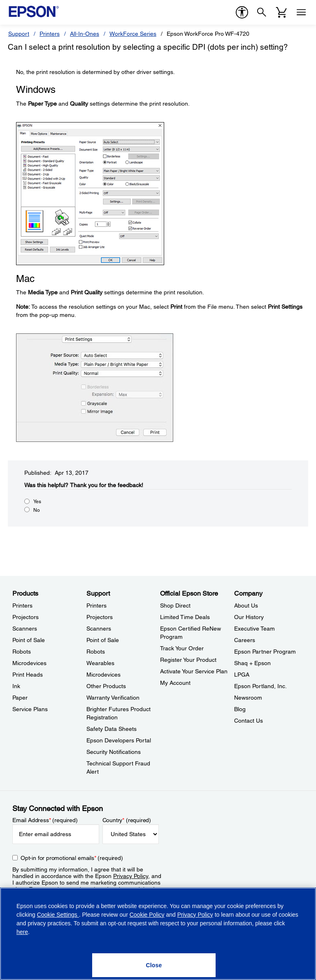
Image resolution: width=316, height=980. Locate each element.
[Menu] (301, 12)
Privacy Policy (131, 876)
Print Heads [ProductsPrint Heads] (28, 675)
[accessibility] (242, 12)
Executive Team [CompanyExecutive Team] (254, 629)
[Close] (154, 965)
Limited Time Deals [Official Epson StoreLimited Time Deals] (185, 617)
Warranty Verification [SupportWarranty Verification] (113, 698)
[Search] (262, 12)
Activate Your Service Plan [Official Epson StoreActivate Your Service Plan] (194, 671)
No (37, 510)
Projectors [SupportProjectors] (100, 617)
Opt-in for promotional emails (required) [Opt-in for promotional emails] (72, 858)
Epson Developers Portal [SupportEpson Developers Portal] (119, 740)
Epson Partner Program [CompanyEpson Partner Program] (265, 652)
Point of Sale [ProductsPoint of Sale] (29, 640)
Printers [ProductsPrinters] (22, 606)
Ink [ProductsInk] (16, 686)
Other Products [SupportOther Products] (106, 686)
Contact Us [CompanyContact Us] (249, 721)
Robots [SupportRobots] (96, 652)
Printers (50, 34)
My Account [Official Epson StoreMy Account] (175, 683)
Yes (37, 502)
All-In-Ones (85, 34)
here (22, 932)
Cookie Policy (147, 915)
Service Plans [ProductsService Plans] (30, 709)
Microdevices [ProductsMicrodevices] (29, 663)
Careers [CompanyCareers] (245, 640)
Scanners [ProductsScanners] (25, 629)
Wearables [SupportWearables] (100, 663)
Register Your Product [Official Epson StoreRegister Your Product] (188, 660)
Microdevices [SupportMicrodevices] (103, 675)
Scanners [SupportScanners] (99, 629)
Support (19, 34)
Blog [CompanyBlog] (240, 709)
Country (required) (127, 820)
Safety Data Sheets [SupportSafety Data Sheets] (112, 729)
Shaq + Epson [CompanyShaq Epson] (252, 663)
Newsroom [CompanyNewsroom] (248, 698)
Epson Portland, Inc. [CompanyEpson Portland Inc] (260, 686)
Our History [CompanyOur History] (249, 617)
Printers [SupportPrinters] (96, 606)
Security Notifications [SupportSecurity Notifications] (114, 752)
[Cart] (281, 12)
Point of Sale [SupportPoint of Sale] (103, 640)
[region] (158, 934)
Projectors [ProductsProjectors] (26, 617)
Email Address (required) (45, 820)
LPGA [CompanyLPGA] (242, 675)
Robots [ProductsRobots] (22, 652)
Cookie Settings (58, 915)
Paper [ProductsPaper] (20, 698)
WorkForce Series (133, 34)
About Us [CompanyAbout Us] (246, 606)
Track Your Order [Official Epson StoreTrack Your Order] (182, 648)
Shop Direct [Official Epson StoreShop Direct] (175, 606)
